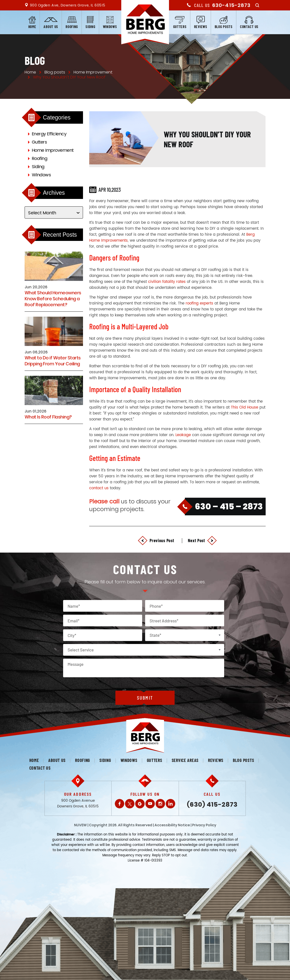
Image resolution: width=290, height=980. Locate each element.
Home (32, 27)
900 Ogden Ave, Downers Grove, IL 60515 (68, 5)
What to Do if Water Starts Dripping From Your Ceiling (53, 361)
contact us (99, 488)
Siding (90, 27)
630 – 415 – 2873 (229, 506)
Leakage (183, 435)
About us (51, 27)
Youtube (150, 804)
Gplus (140, 804)
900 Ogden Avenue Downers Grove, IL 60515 (78, 803)
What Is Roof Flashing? (48, 417)
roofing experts (199, 303)
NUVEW (80, 825)
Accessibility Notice (172, 825)
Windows (110, 27)
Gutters (180, 27)
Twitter (130, 804)
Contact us (249, 27)
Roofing (72, 27)
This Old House (245, 407)
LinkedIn (170, 804)
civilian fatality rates (167, 282)
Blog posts (224, 27)
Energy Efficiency (49, 134)
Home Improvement (53, 150)
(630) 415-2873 (212, 805)
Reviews (201, 27)
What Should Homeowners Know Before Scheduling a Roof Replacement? (53, 299)
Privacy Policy (204, 825)
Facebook (120, 804)
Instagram (160, 804)
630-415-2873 (231, 5)
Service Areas (185, 760)
